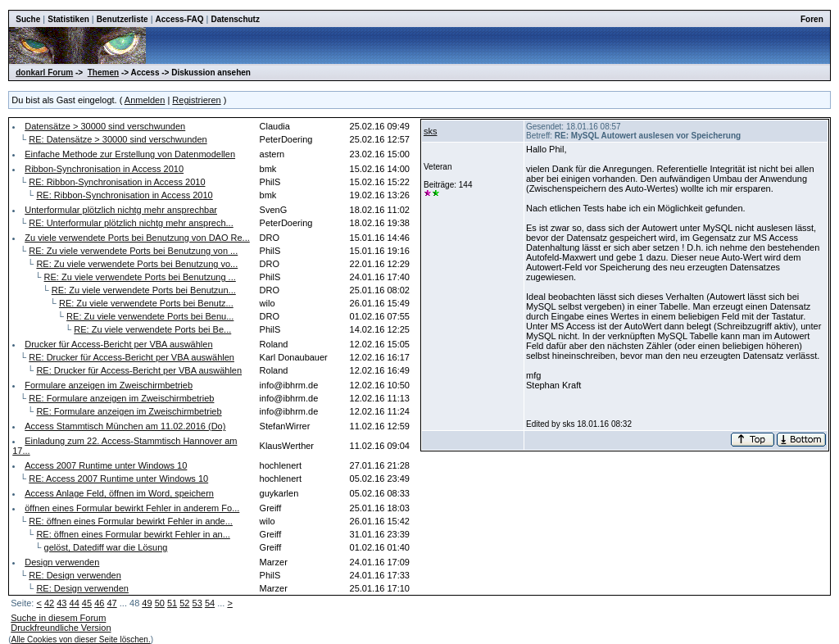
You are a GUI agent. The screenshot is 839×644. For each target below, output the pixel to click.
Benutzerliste (122, 19)
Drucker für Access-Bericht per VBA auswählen (118, 344)
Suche (28, 19)
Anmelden (145, 100)
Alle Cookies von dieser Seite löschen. (81, 639)
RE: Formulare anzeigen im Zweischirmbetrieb (121, 398)
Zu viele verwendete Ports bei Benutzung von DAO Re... (137, 238)
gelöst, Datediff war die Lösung (106, 547)
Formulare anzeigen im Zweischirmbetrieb (109, 385)
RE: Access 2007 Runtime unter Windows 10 (118, 478)
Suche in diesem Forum (58, 618)
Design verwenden (62, 562)
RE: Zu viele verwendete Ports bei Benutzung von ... (133, 251)
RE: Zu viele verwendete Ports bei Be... (152, 329)
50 (160, 603)
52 (184, 603)
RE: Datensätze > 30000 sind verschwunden (118, 139)
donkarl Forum (44, 73)
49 (147, 603)
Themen (103, 73)
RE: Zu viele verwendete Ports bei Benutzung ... (140, 277)
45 (87, 603)
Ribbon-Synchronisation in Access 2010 (104, 169)
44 (75, 603)
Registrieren (196, 100)
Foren (812, 19)
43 (61, 603)
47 (111, 603)
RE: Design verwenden (75, 575)
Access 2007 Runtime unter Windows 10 (106, 465)
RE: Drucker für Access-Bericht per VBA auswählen (132, 357)
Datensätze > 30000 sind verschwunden (105, 126)
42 (49, 603)
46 (99, 603)
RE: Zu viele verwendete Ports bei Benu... (150, 316)
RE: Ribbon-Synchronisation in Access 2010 (117, 182)
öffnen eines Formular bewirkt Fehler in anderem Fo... (132, 508)
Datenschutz (235, 19)
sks (431, 131)
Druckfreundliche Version (61, 628)
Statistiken (68, 19)
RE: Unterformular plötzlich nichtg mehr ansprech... (131, 223)
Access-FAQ (180, 19)
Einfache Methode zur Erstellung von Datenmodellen (130, 154)
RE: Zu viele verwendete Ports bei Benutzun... (144, 290)
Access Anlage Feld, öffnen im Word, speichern (119, 493)
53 (197, 603)
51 (172, 603)
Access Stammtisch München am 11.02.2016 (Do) (125, 426)
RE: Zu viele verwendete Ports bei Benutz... (146, 303)
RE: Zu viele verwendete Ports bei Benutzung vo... (137, 264)
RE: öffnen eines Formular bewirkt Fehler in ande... (131, 521)
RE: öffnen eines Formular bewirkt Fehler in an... (133, 534)
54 (210, 603)
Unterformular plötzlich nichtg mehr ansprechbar (121, 210)
